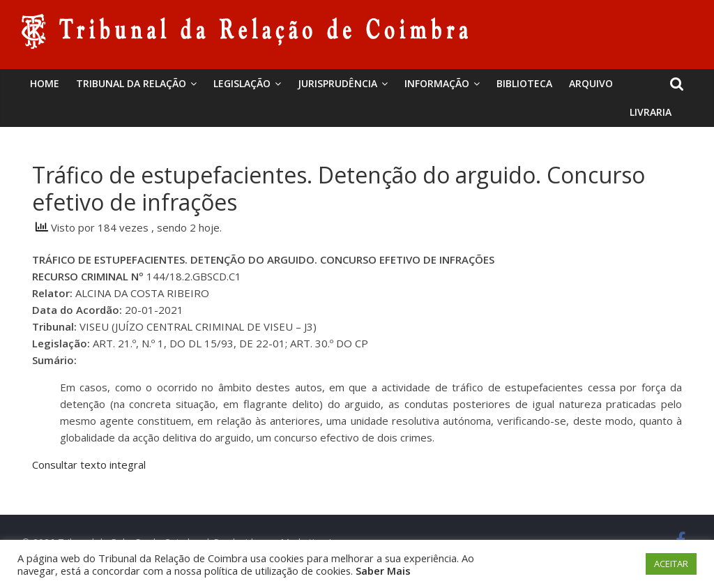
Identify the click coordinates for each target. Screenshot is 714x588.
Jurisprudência (337, 83)
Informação (437, 83)
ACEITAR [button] (671, 564)
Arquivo (591, 83)
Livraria (651, 112)
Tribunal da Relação (131, 83)
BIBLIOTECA (524, 83)
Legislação (242, 83)
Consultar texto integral (89, 465)
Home (45, 83)
